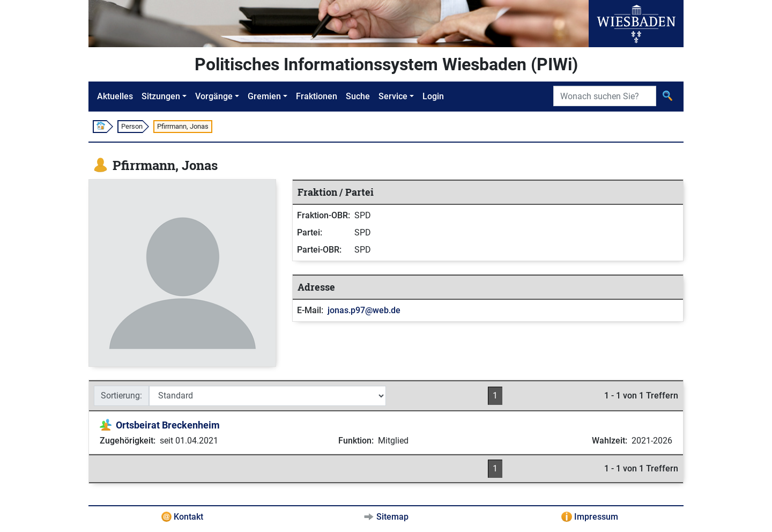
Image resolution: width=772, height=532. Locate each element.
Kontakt (188, 517)
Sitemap (392, 517)
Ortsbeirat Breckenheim (168, 425)
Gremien (264, 96)
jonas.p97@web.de (364, 310)
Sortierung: (121, 396)
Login (433, 96)
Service (393, 96)
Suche (358, 96)
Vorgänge (214, 96)
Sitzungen (161, 96)
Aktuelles (115, 96)
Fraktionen (317, 96)
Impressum (596, 517)
